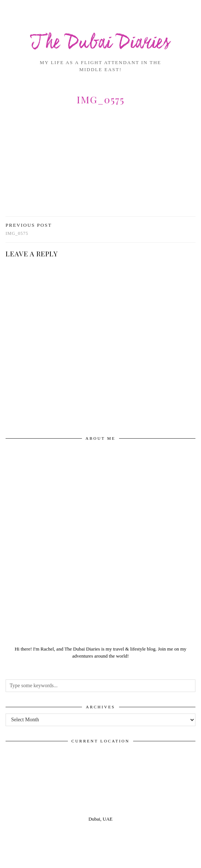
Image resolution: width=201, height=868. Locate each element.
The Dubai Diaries (100, 43)
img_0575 (29, 229)
